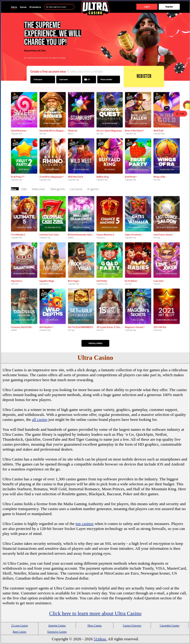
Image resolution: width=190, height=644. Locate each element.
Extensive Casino (57, 632)
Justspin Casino (57, 625)
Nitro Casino (95, 625)
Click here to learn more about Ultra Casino (95, 613)
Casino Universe (132, 625)
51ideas (100, 639)
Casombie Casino (169, 625)
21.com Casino (20, 625)
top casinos (85, 524)
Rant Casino (20, 632)
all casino (40, 419)
